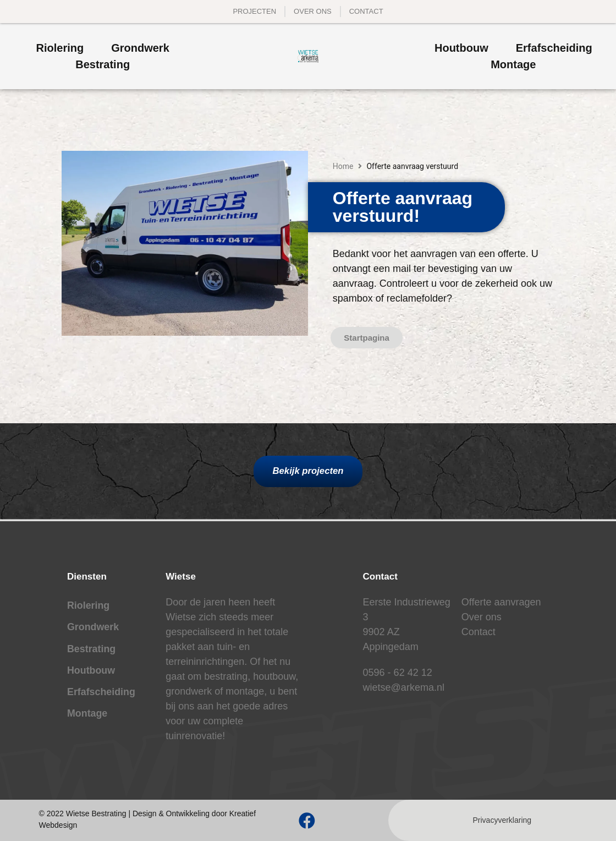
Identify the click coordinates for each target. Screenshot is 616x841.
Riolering (89, 606)
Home (343, 166)
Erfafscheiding (101, 694)
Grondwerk (93, 628)
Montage (87, 716)
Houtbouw (91, 672)
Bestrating (92, 650)
